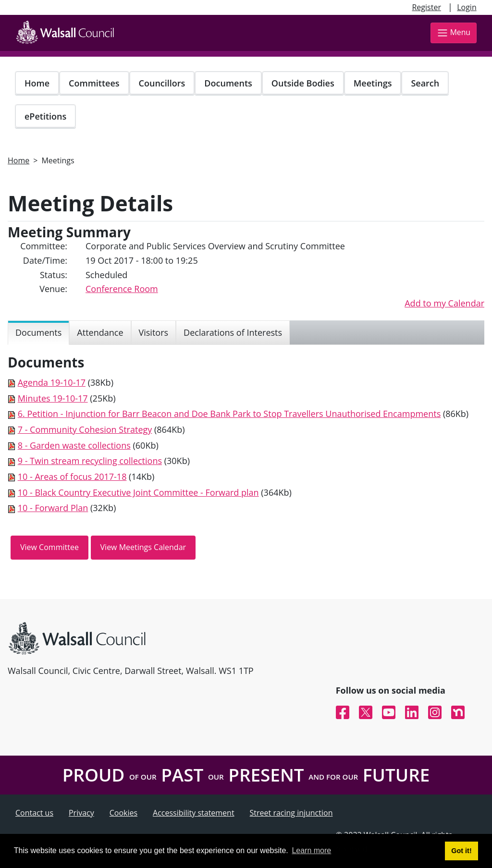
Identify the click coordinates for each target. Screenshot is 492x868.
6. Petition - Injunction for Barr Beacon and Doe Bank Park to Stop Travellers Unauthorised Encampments (229, 414)
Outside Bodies (303, 83)
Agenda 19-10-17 (52, 382)
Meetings (373, 83)
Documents (228, 83)
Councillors (162, 83)
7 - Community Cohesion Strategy (85, 429)
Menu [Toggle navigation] (454, 33)
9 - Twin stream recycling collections (90, 461)
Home (37, 83)
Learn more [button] (311, 850)
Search (425, 83)
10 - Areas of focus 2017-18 (72, 477)
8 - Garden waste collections (74, 445)
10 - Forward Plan (53, 508)
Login (467, 7)
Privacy (81, 813)
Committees (94, 83)
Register (426, 7)
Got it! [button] (461, 851)
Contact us (34, 813)
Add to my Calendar (444, 303)
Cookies (123, 813)
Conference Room (122, 289)
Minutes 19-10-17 (53, 398)
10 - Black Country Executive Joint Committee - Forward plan (138, 492)
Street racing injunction (291, 813)
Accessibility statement (194, 813)
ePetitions (45, 116)
